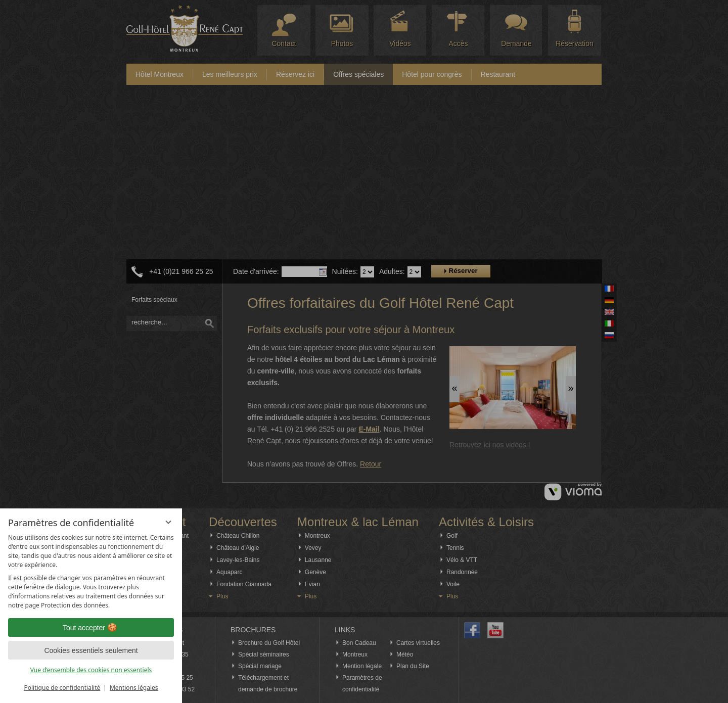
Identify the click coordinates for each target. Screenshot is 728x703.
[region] (91, 572)
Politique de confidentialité (62, 688)
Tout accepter (91, 628)
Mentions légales (134, 688)
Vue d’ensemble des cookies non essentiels (91, 670)
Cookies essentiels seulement (91, 650)
